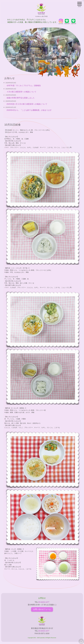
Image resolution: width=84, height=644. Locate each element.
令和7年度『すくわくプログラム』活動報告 (24, 86)
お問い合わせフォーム (42, 609)
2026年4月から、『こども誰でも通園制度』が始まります (29, 110)
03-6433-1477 (44, 602)
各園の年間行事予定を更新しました (21, 98)
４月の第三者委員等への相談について (21, 92)
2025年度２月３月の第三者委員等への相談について (27, 104)
